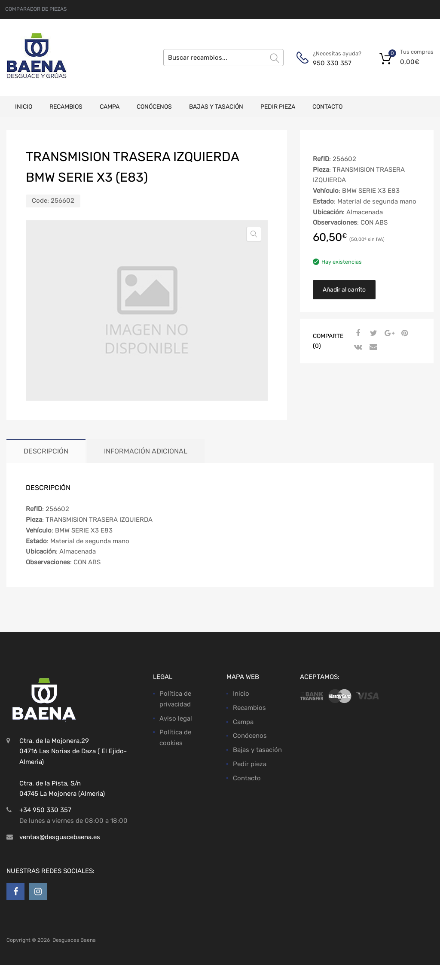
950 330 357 (332, 63)
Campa (110, 107)
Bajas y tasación (216, 107)
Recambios (66, 107)
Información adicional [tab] (146, 451)
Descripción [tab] (46, 451)
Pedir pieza (278, 107)
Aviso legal (176, 718)
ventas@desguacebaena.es (60, 837)
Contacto (327, 107)
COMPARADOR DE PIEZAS (36, 9)
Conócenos (154, 107)
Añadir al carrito (344, 290)
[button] (254, 234)
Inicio (24, 107)
